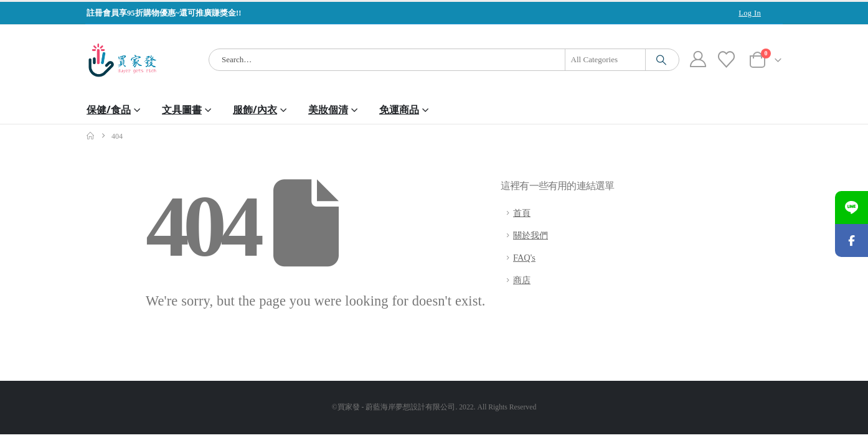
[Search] (661, 60)
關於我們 (531, 235)
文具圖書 (182, 110)
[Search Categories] (605, 60)
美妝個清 (328, 110)
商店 (522, 280)
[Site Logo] (122, 60)
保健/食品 (109, 110)
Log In (750, 13)
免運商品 (399, 110)
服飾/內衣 (255, 110)
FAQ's (524, 258)
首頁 (522, 213)
